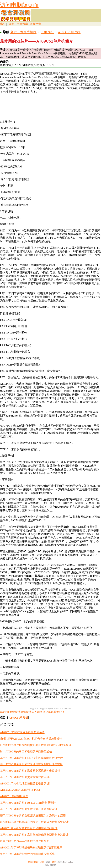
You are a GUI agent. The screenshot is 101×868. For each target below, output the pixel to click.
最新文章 (36, 24)
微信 (42, 712)
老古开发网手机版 (23, 32)
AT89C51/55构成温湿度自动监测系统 (22, 732)
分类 (11, 24)
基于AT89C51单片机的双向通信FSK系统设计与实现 (31, 764)
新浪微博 (15, 712)
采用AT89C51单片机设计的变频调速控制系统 (27, 854)
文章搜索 (22, 24)
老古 (54, 862)
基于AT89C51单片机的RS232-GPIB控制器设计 (28, 803)
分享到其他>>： (55, 712)
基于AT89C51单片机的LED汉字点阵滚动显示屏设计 (31, 758)
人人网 (36, 712)
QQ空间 (5, 712)
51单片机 (47, 32)
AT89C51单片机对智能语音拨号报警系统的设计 (29, 828)
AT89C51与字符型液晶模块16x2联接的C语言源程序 (31, 848)
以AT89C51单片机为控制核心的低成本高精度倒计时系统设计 (37, 745)
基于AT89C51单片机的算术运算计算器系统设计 (29, 809)
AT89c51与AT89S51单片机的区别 (20, 790)
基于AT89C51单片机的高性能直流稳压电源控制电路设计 (34, 835)
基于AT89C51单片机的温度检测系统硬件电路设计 (30, 771)
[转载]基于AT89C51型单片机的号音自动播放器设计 (31, 739)
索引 (3, 24)
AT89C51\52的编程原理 (14, 796)
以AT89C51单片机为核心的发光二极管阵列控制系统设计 (34, 822)
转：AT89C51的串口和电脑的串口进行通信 (26, 751)
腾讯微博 (26, 712)
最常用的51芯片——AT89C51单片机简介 (25, 841)
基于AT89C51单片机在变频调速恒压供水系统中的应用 (33, 816)
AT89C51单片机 (69, 32)
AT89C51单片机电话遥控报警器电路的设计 (26, 784)
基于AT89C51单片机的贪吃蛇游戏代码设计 (26, 777)
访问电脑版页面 (19, 5)
